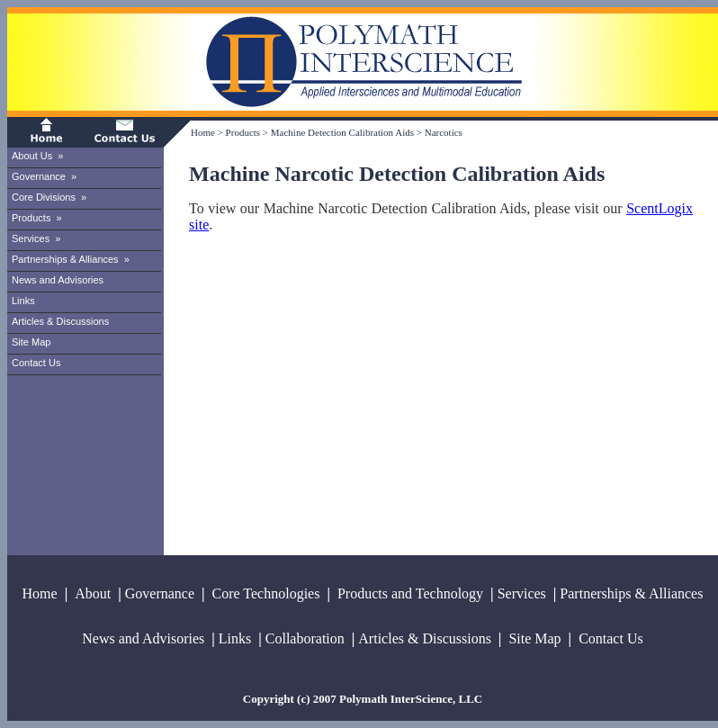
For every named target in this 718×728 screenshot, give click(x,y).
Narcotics (444, 132)
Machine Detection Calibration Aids (342, 132)
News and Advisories (58, 280)
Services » (36, 238)
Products (243, 132)
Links (23, 301)
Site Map (31, 342)
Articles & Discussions (60, 321)
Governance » (44, 176)
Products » (37, 218)
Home (203, 132)
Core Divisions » (49, 197)
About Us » (37, 156)
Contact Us (36, 363)
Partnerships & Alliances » (71, 259)
